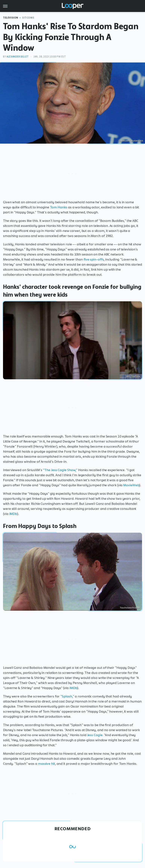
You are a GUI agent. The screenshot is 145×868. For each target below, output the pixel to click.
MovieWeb (131, 485)
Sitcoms (28, 18)
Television (11, 18)
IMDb (13, 514)
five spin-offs (94, 259)
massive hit (46, 764)
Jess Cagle (95, 735)
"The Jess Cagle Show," (60, 470)
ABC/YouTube (133, 376)
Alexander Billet (18, 57)
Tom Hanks (59, 207)
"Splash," (67, 696)
